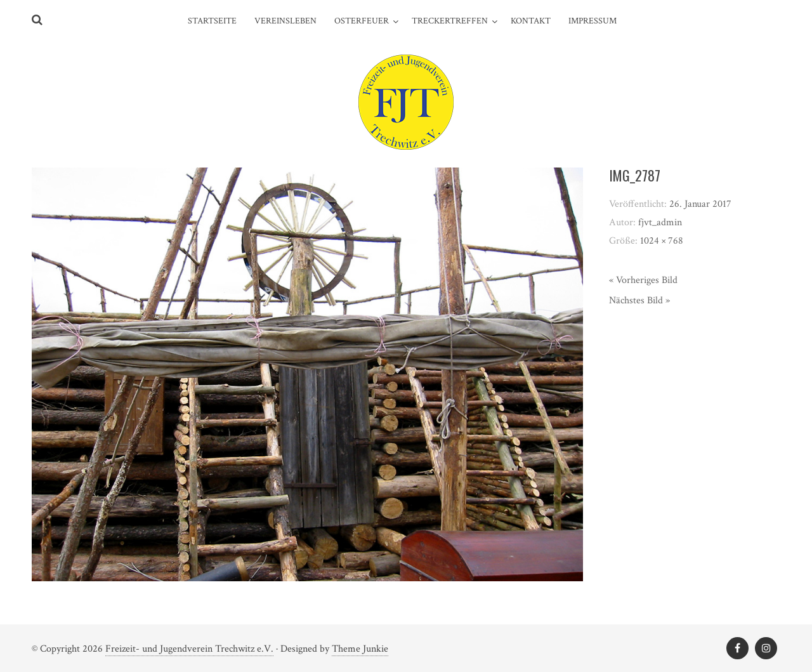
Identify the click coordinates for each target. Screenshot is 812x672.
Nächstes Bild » (639, 300)
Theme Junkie (360, 649)
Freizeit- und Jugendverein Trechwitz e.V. (189, 649)
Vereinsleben (285, 21)
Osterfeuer (362, 21)
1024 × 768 (662, 241)
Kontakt (531, 21)
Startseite (212, 21)
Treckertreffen (450, 21)
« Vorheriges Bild (643, 280)
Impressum (593, 21)
